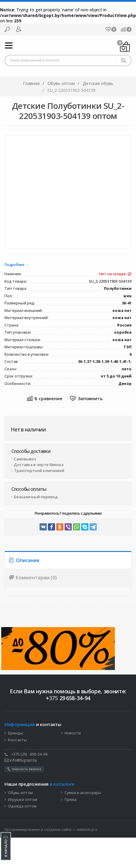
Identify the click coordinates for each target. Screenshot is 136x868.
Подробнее (14, 265)
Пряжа (71, 800)
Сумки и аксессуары (83, 793)
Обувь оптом (20, 793)
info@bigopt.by (21, 760)
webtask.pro (87, 829)
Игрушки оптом (23, 800)
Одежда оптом (22, 806)
